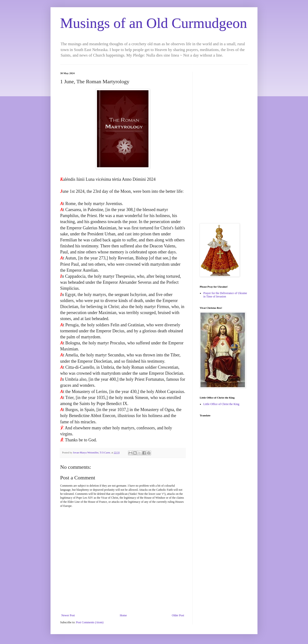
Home (123, 615)
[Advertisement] (224, 144)
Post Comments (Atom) (90, 622)
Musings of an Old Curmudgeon (154, 23)
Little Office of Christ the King (221, 404)
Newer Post (68, 615)
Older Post (178, 615)
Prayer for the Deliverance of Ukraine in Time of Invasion (225, 295)
